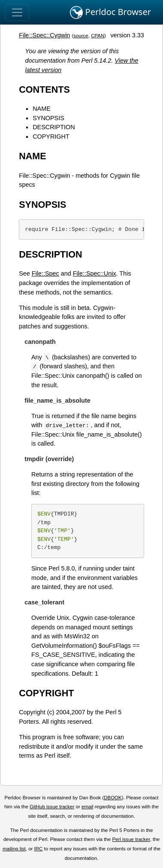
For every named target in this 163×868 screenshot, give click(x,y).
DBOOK (113, 798)
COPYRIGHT (51, 137)
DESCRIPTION (54, 127)
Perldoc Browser (110, 12)
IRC (39, 849)
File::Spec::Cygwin (44, 35)
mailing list (14, 849)
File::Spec (45, 273)
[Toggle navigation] (17, 12)
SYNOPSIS (48, 118)
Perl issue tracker (131, 839)
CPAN (98, 36)
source (81, 36)
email (88, 807)
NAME (42, 109)
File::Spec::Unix (95, 273)
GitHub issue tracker (52, 807)
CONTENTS (44, 90)
